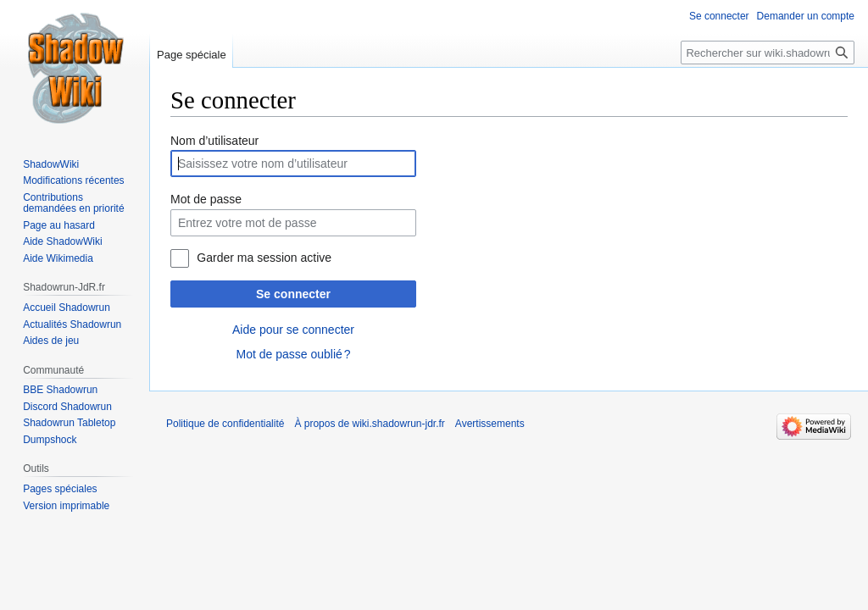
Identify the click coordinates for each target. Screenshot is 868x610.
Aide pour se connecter (293, 330)
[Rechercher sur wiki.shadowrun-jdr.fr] (768, 53)
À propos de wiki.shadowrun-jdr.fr (369, 424)
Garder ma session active (264, 258)
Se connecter (293, 294)
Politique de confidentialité (225, 424)
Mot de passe (206, 199)
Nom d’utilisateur (214, 141)
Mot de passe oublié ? (293, 354)
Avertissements (490, 424)
